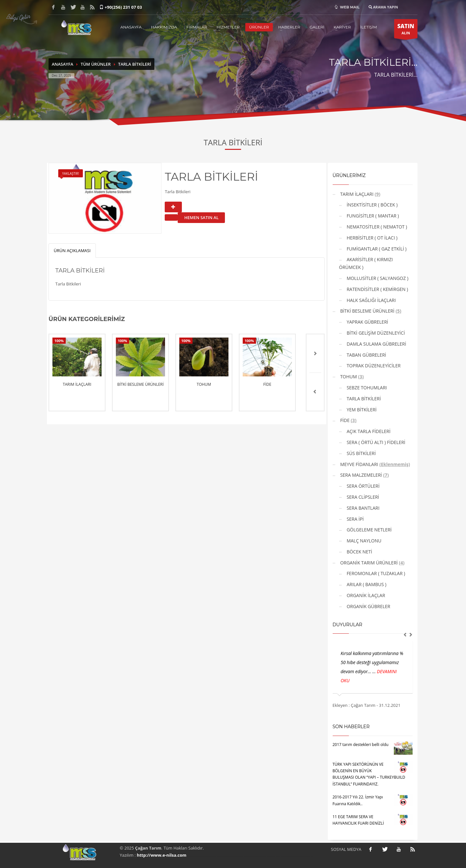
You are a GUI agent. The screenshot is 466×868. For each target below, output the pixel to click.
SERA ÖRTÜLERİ (363, 486)
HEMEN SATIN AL (201, 217)
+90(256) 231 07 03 (123, 7)
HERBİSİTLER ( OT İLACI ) (372, 238)
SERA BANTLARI (363, 508)
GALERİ (317, 27)
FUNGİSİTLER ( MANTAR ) (372, 216)
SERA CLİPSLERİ (362, 497)
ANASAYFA (131, 27)
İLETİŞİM (369, 27)
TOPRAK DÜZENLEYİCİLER (373, 366)
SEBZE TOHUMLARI (366, 388)
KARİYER (342, 27)
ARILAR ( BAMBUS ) (366, 584)
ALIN (406, 30)
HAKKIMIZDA (164, 27)
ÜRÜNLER (259, 27)
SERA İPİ (355, 519)
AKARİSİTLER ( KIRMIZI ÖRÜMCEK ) (366, 263)
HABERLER (289, 27)
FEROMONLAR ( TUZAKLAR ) (375, 573)
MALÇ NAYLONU (364, 541)
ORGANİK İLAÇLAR (366, 595)
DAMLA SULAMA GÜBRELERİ (376, 344)
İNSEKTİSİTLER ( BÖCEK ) (372, 205)
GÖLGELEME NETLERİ (369, 530)
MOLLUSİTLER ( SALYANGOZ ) (377, 278)
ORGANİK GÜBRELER (368, 606)
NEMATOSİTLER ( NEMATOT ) (376, 227)
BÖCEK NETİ (359, 552)
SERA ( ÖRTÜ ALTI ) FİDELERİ (376, 442)
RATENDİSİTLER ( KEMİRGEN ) (377, 289)
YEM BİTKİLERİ (361, 410)
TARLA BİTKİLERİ (135, 64)
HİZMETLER (228, 27)
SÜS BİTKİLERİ (361, 453)
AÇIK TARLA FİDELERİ (368, 431)
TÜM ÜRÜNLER (96, 64)
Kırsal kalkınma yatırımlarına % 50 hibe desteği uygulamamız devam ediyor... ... (372, 662)
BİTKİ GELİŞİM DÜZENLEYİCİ (375, 333)
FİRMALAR (197, 27)
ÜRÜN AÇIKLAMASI (72, 250)
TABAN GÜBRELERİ (366, 355)
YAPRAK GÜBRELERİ (367, 322)
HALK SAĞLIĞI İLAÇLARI (371, 300)
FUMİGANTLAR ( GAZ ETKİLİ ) (376, 249)
